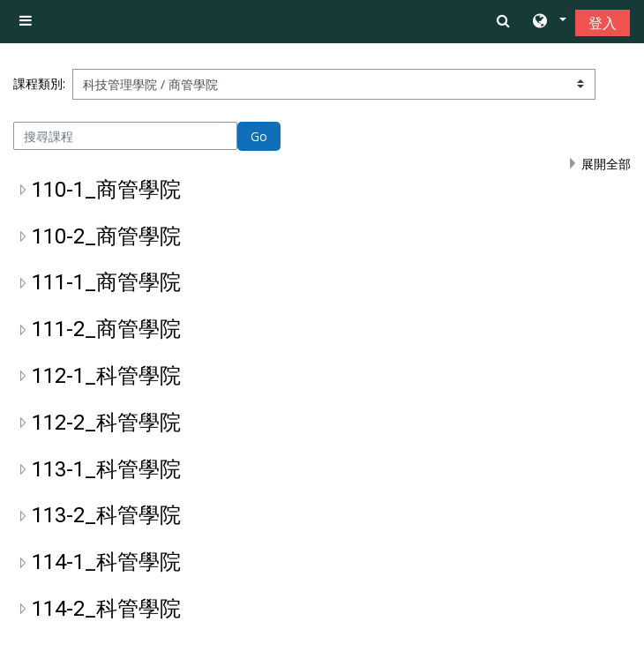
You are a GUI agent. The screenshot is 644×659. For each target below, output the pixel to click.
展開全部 (606, 164)
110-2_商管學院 (106, 236)
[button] (548, 22)
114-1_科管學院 (106, 562)
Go (259, 136)
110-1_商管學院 (106, 190)
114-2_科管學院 (106, 609)
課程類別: (39, 83)
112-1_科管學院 (106, 376)
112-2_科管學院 (106, 423)
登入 (603, 23)
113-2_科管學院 (106, 515)
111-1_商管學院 (106, 282)
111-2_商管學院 (106, 329)
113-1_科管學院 (106, 469)
